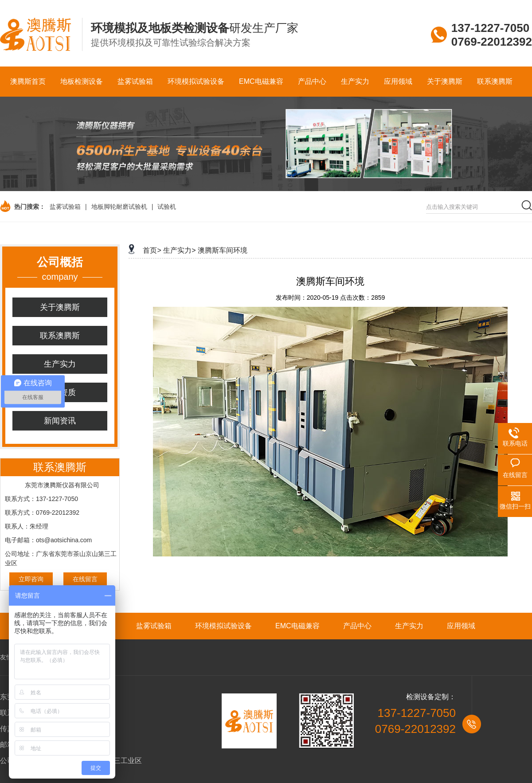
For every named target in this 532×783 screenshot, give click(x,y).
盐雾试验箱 (65, 207)
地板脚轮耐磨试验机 (119, 207)
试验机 (167, 207)
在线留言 (85, 579)
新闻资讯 (60, 421)
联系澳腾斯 (60, 336)
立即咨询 (31, 579)
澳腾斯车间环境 (223, 250)
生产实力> (179, 250)
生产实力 (60, 364)
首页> (152, 250)
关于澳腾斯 (60, 307)
